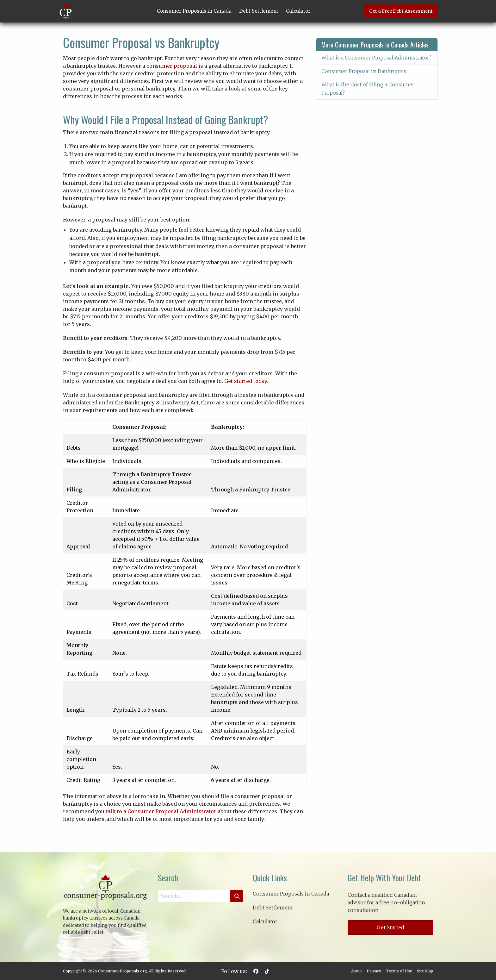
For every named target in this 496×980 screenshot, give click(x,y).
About (356, 971)
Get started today (245, 381)
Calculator (298, 11)
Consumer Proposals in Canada (194, 11)
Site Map (425, 971)
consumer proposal (172, 66)
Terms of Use (399, 971)
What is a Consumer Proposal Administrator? (376, 58)
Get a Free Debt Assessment (401, 11)
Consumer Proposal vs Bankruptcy (364, 71)
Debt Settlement (259, 11)
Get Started (391, 927)
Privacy (374, 971)
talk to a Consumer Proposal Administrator (161, 811)
